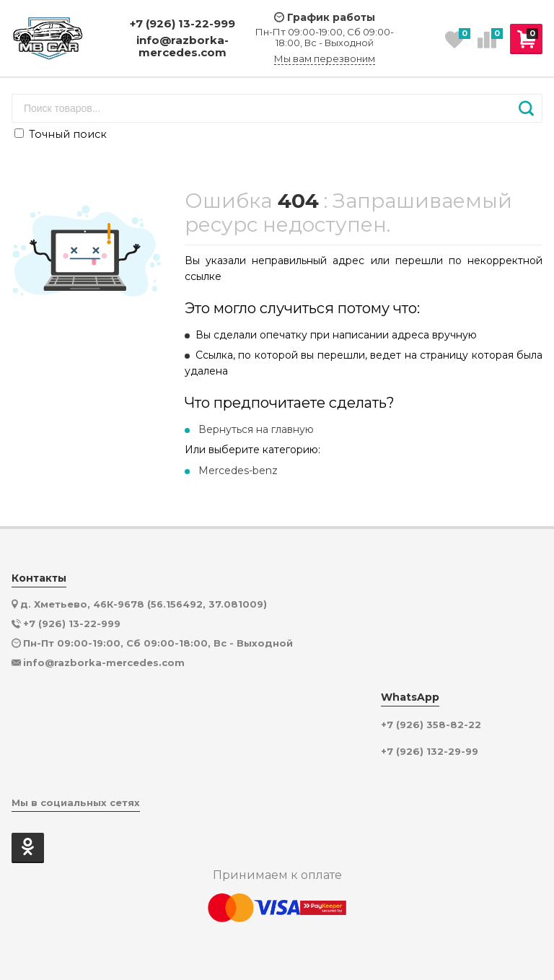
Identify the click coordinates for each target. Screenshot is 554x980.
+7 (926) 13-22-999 (183, 23)
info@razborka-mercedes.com (183, 47)
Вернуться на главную (256, 429)
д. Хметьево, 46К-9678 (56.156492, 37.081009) (144, 604)
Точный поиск (61, 134)
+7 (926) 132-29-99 (430, 752)
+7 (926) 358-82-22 (431, 725)
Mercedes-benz (238, 471)
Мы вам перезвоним (325, 59)
